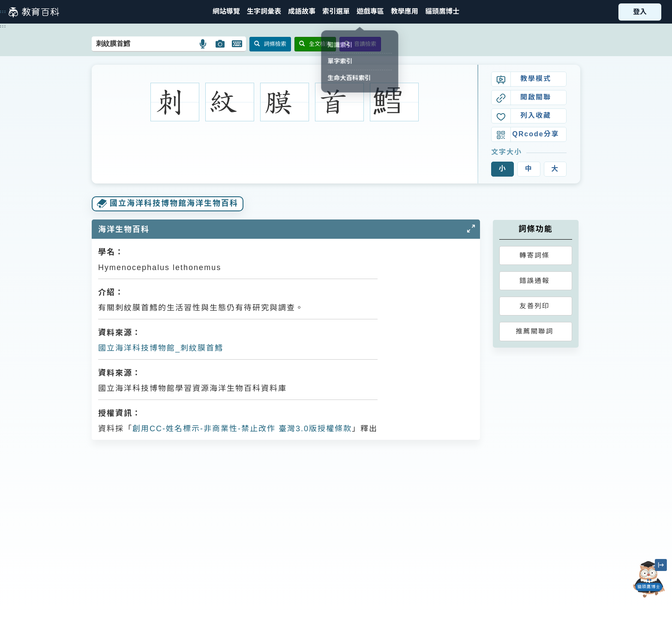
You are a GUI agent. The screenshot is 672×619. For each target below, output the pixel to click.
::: (3, 12)
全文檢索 (315, 44)
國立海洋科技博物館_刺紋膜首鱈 (161, 348)
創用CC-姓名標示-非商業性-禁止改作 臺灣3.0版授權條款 (242, 429)
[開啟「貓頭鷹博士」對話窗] (649, 579)
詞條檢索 (270, 44)
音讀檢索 (360, 44)
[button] (336, 12)
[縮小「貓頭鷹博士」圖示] (661, 565)
